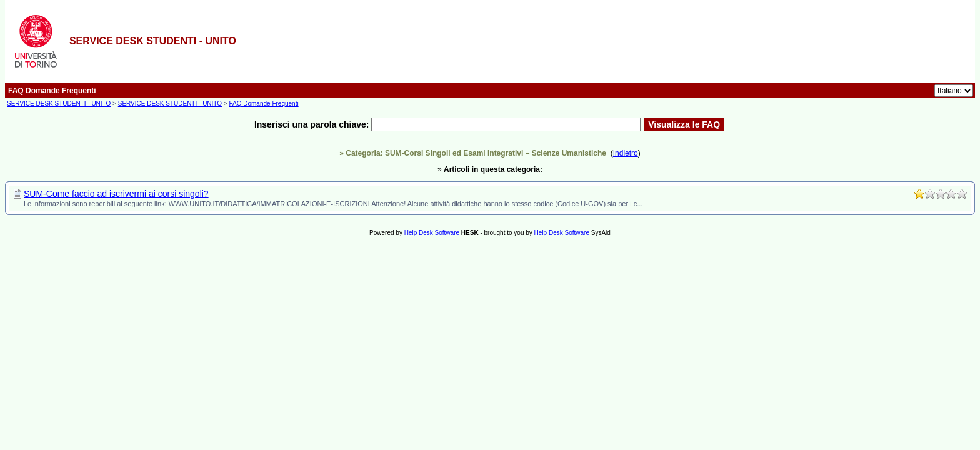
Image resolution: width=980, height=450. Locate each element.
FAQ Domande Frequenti (263, 103)
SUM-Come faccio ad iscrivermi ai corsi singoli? (116, 194)
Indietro (626, 153)
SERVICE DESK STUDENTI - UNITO (59, 103)
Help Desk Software (432, 233)
